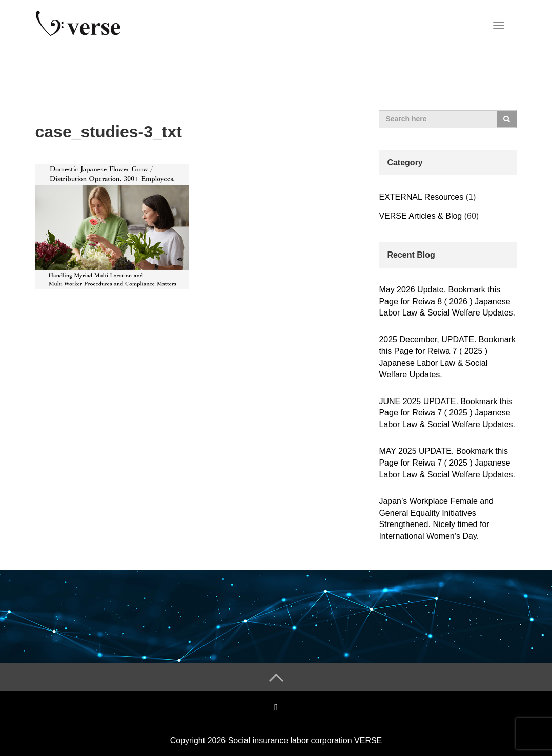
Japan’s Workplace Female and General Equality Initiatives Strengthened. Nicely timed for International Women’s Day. (436, 519)
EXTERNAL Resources (421, 197)
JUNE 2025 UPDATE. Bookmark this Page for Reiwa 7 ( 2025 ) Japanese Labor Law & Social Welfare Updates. (447, 413)
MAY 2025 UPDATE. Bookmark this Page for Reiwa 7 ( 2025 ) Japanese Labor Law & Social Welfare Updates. (447, 463)
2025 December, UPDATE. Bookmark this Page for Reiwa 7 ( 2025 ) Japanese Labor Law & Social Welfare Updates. (447, 357)
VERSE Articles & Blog (420, 216)
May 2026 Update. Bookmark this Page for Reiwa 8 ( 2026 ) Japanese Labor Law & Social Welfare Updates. (447, 301)
